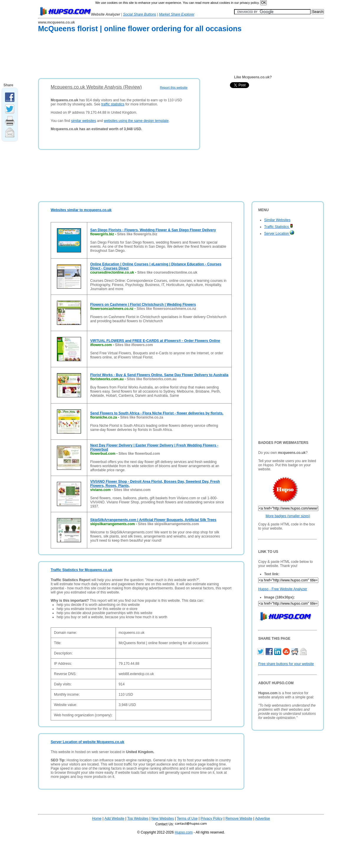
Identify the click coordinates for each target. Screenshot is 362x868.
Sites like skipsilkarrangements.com (168, 524)
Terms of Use (187, 819)
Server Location (279, 234)
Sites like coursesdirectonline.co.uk (167, 272)
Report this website (174, 87)
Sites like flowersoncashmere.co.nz (166, 309)
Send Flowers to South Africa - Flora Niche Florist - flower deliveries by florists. (157, 413)
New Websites (162, 819)
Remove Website (239, 819)
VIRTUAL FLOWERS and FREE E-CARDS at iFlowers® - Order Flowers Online (155, 341)
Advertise (263, 819)
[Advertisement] (145, 57)
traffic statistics (113, 104)
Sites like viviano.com (132, 490)
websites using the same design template (136, 121)
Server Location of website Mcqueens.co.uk (87, 742)
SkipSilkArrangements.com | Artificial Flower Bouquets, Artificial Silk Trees (153, 520)
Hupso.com (184, 832)
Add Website (114, 819)
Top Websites (138, 819)
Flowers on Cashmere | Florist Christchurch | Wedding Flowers (143, 305)
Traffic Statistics (279, 227)
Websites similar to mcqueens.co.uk (81, 210)
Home (97, 819)
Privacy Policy (212, 819)
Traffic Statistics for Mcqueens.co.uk (82, 570)
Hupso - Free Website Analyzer (283, 589)
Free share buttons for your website (286, 664)
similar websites (84, 121)
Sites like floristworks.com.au (152, 379)
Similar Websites (277, 220)
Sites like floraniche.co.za (141, 417)
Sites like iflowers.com (134, 345)
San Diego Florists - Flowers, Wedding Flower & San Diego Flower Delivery (153, 230)
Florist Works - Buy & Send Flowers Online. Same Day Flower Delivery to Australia (159, 375)
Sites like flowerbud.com (139, 454)
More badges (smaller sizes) (288, 516)
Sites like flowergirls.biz (137, 234)
